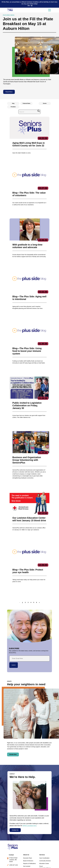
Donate (9, 852)
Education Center (44, 829)
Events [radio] (45, 103)
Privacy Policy (18, 865)
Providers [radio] (13, 107)
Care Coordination (44, 823)
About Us (26, 820)
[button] (25, 568)
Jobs (9, 845)
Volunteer (10, 848)
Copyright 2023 (29, 865)
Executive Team (28, 823)
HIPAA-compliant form (30, 791)
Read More (9, 92)
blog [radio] (13, 103)
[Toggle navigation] (50, 10)
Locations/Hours (12, 855)
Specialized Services (45, 839)
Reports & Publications (29, 829)
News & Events (12, 842)
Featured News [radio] (26, 103)
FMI (29, 6)
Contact (11, 820)
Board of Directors (28, 826)
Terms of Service (40, 865)
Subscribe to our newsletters (33, 842)
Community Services (45, 826)
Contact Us (15, 795)
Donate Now (13, 720)
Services (42, 820)
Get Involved (27, 832)
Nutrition (42, 836)
